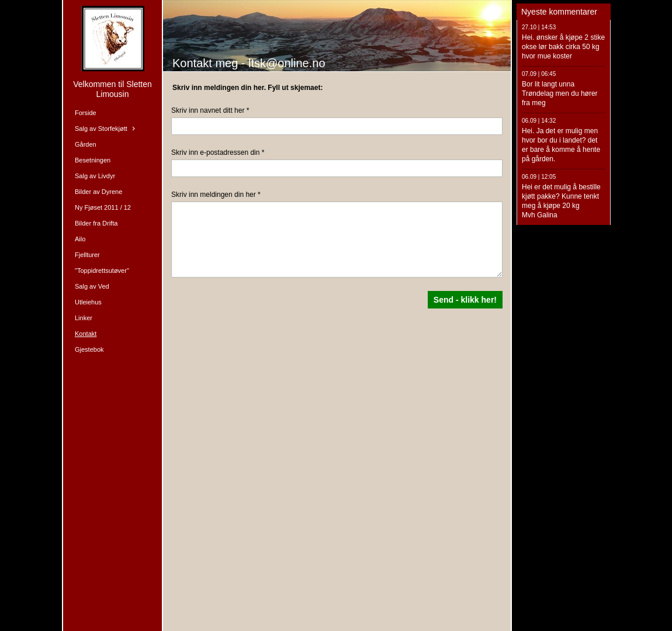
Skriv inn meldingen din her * (216, 195)
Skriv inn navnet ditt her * (210, 110)
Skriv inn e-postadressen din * (218, 152)
